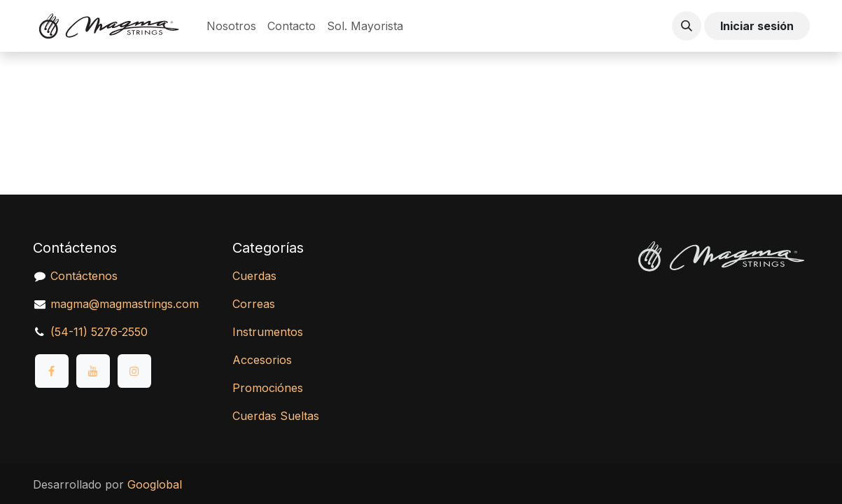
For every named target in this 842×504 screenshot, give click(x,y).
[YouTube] (93, 371)
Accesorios (262, 360)
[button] (687, 26)
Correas (254, 304)
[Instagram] (134, 371)
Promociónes (268, 388)
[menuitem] (231, 26)
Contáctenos (84, 276)
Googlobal (155, 484)
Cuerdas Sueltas (276, 416)
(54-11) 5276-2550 (99, 332)
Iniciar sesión (757, 26)
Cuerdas (254, 276)
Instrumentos (268, 332)
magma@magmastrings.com (125, 304)
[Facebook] (52, 371)
